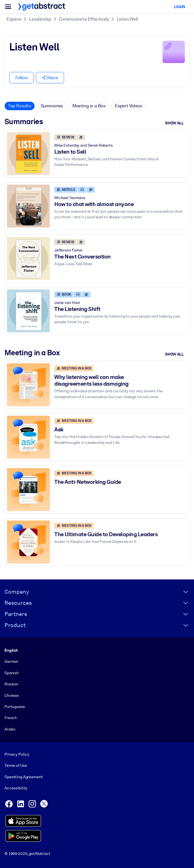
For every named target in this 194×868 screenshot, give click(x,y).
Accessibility (16, 788)
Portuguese (15, 707)
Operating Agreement (24, 777)
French (11, 718)
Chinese (12, 695)
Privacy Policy (17, 754)
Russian (11, 684)
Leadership (40, 19)
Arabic (10, 729)
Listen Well (127, 19)
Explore (14, 19)
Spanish (12, 673)
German (11, 661)
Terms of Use (16, 766)
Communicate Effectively (84, 19)
